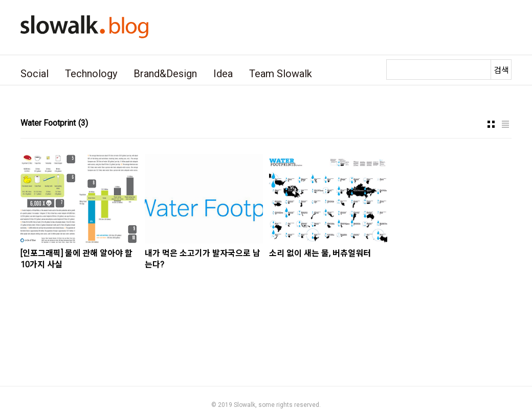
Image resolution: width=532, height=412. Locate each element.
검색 (501, 70)
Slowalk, (245, 405)
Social (35, 74)
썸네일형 (491, 124)
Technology (91, 74)
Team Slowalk (281, 74)
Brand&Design (165, 74)
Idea (223, 74)
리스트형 (505, 124)
